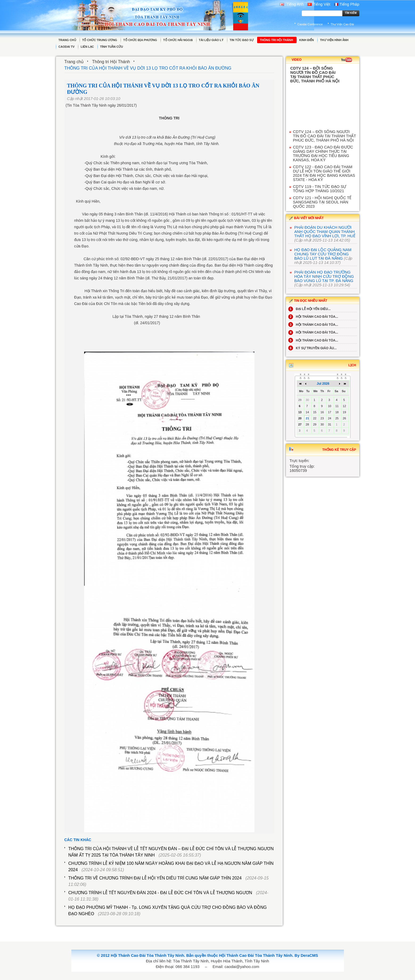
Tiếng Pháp (347, 4)
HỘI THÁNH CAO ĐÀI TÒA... (313, 317)
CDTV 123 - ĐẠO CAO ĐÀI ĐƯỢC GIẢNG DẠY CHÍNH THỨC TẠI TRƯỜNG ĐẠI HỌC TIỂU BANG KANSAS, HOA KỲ (323, 154)
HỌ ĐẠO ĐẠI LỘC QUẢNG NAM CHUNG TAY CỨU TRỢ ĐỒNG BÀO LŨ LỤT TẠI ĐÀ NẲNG (323, 254)
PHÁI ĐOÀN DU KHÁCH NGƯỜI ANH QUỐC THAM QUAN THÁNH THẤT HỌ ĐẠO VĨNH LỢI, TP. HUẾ (325, 232)
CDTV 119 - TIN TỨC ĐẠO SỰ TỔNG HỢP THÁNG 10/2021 (320, 189)
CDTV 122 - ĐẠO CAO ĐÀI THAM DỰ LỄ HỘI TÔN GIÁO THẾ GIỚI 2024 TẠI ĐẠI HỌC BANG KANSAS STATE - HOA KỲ (324, 173)
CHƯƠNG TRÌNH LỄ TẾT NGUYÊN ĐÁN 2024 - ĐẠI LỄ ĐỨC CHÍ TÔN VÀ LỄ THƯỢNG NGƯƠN (160, 893)
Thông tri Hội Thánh (111, 62)
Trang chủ (74, 62)
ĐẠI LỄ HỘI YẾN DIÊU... (309, 309)
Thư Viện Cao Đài (342, 24)
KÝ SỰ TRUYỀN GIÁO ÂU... (313, 348)
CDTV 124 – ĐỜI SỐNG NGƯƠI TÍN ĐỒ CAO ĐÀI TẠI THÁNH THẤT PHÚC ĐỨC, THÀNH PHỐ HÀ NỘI (325, 136)
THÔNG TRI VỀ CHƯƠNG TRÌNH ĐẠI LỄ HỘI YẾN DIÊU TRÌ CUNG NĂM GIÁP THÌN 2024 (155, 878)
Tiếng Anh (292, 4)
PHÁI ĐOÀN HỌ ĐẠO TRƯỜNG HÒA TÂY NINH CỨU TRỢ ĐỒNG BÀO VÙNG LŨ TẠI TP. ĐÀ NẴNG (324, 276)
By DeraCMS (306, 955)
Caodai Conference (310, 24)
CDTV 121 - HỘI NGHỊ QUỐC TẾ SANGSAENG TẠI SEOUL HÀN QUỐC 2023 (322, 202)
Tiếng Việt (319, 4)
